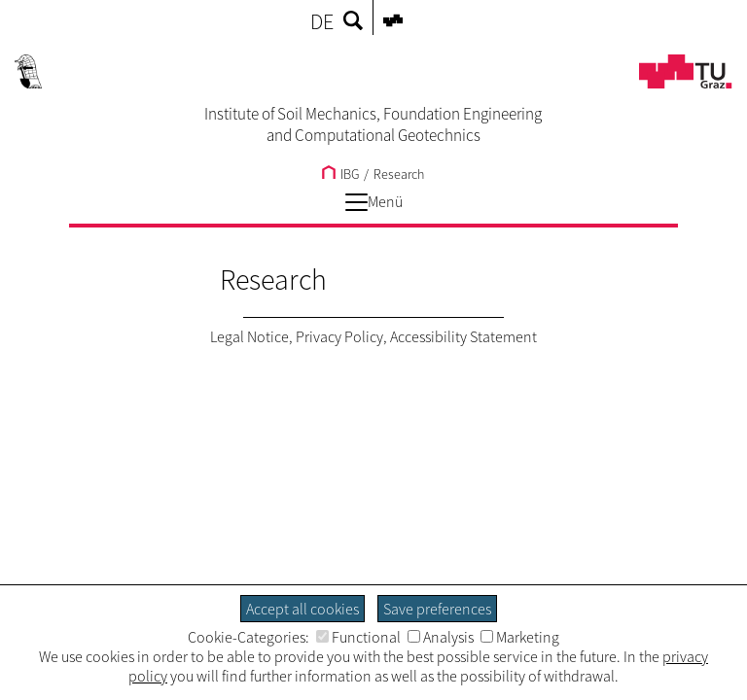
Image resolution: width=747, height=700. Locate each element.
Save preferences (437, 609)
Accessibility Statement (463, 336)
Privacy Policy (339, 336)
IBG (340, 174)
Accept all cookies (302, 609)
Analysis (441, 637)
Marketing (520, 637)
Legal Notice (249, 336)
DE (322, 21)
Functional (358, 637)
